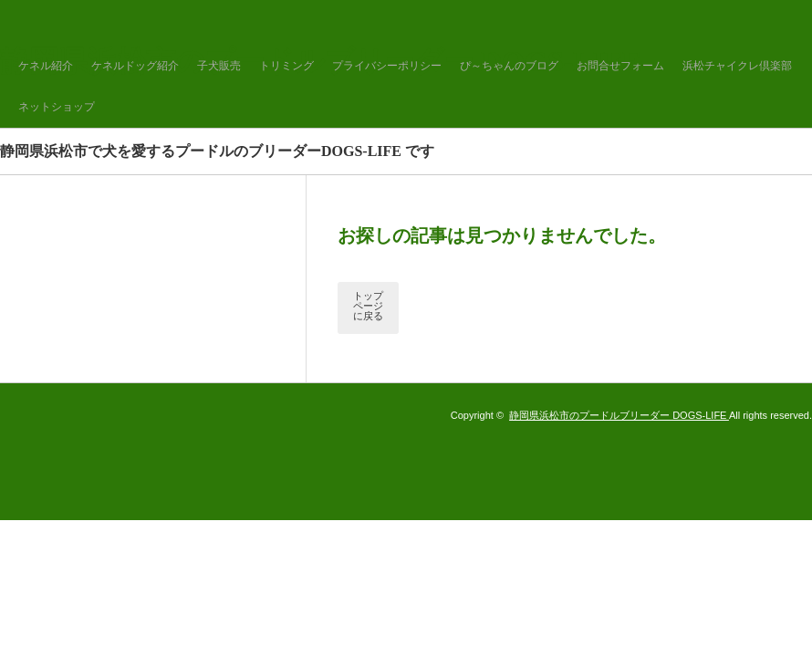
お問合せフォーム (620, 66)
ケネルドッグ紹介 (135, 66)
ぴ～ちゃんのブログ (509, 66)
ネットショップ (57, 107)
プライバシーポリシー (387, 66)
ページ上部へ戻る (774, 619)
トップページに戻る (368, 306)
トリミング (286, 66)
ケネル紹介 (46, 66)
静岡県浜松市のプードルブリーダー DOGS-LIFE (619, 415)
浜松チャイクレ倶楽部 (737, 66)
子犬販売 (219, 66)
